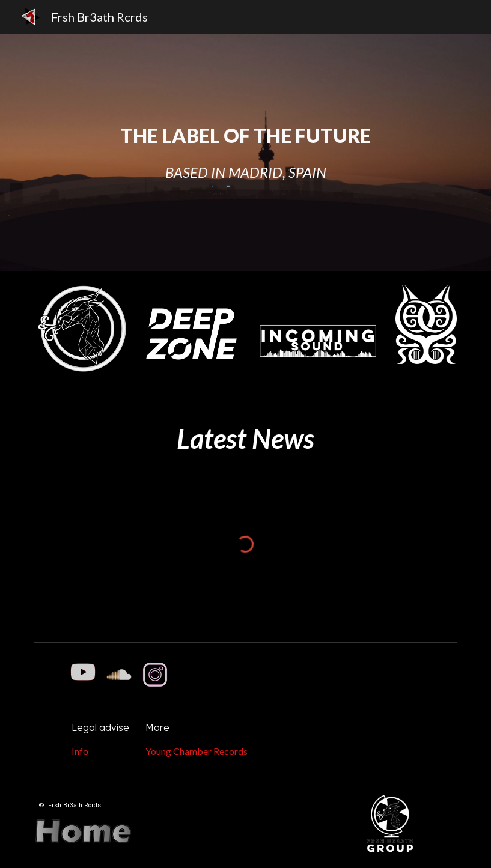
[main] (245, 152)
